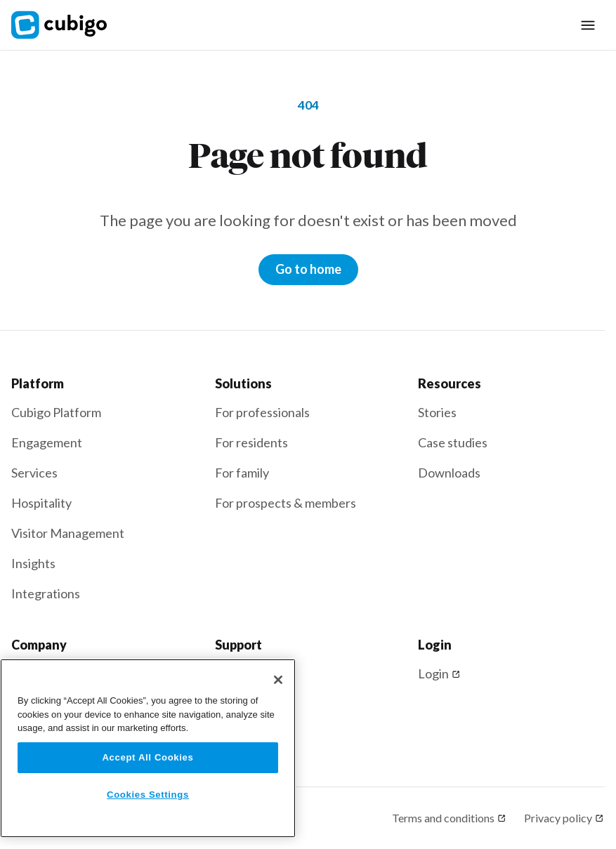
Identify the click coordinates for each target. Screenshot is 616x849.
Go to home (308, 269)
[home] (67, 25)
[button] (588, 25)
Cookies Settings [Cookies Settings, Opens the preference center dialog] (148, 795)
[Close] (278, 680)
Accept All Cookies (148, 757)
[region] (148, 748)
